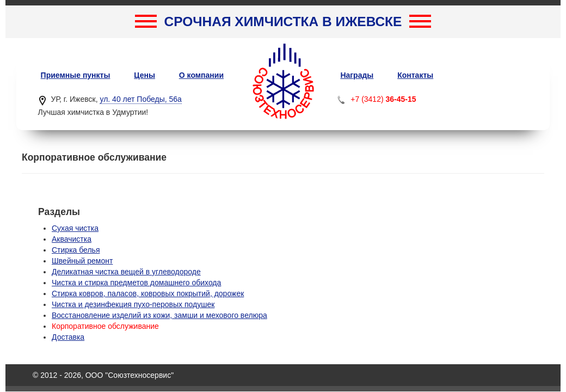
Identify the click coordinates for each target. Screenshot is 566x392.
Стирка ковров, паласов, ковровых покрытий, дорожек (148, 293)
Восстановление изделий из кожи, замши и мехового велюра (159, 315)
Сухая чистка (75, 228)
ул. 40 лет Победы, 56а (140, 99)
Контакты (415, 75)
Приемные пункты (76, 75)
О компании (201, 75)
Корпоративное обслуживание (105, 326)
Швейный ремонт (82, 261)
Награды (357, 75)
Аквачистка (72, 239)
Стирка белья (76, 250)
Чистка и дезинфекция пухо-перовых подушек (133, 304)
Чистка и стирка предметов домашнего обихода (136, 283)
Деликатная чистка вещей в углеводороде (126, 272)
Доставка (68, 337)
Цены (144, 75)
